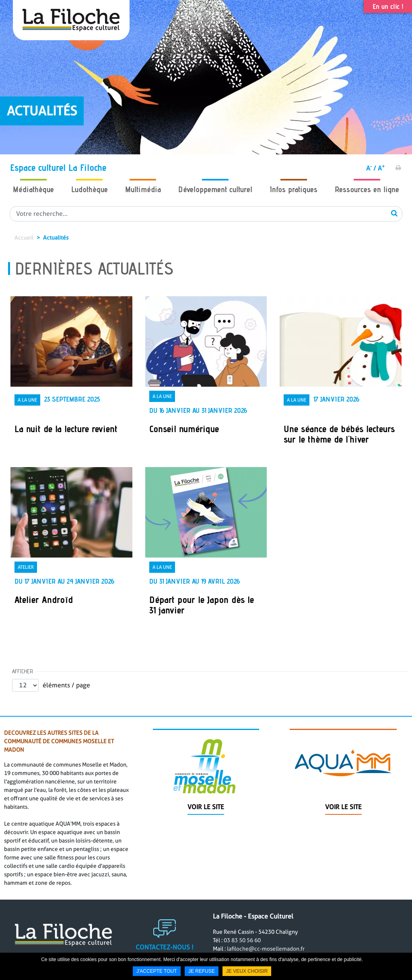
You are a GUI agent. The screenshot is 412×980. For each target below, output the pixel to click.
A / (371, 168)
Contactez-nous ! (165, 952)
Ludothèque (90, 189)
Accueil (24, 238)
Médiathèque (33, 189)
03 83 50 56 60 (242, 945)
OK (394, 213)
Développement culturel (215, 189)
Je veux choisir (247, 971)
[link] (71, 376)
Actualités (56, 238)
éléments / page (66, 685)
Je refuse (202, 971)
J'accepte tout (157, 971)
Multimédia (143, 189)
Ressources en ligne (367, 189)
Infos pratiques (294, 189)
